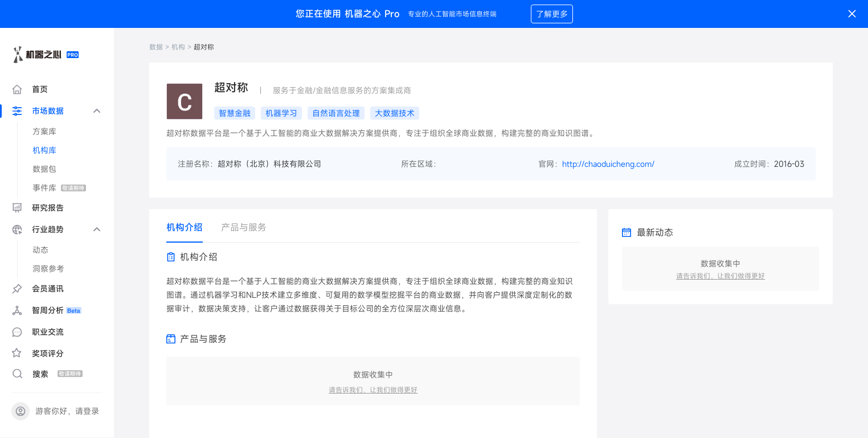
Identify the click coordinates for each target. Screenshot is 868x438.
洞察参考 (48, 269)
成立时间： (754, 164)
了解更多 (552, 14)
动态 (40, 250)
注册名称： (198, 164)
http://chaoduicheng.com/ (608, 164)
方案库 (44, 131)
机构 (178, 47)
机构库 (44, 150)
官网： (550, 164)
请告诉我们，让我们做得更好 (373, 390)
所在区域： (421, 164)
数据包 (44, 169)
